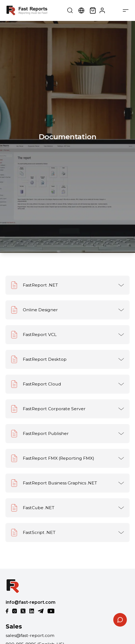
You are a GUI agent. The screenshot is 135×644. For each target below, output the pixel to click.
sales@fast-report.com (30, 635)
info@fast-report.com (31, 602)
